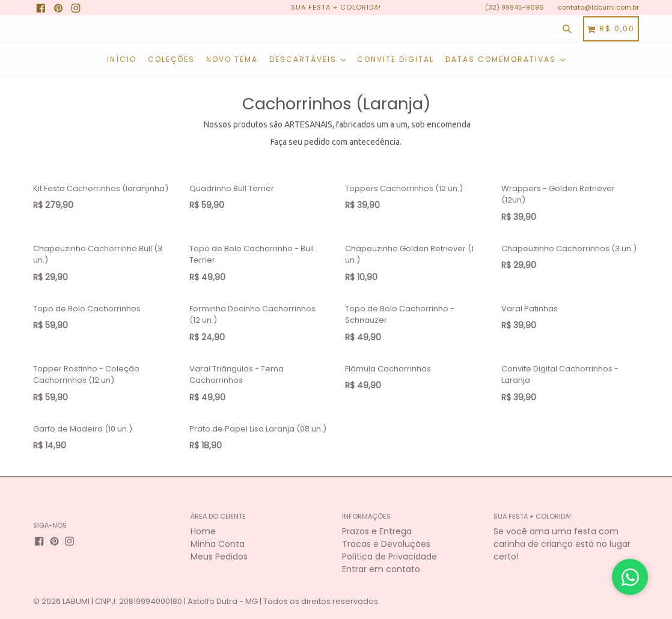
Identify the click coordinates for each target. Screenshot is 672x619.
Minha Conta (218, 544)
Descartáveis (307, 59)
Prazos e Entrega (377, 531)
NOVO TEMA (232, 59)
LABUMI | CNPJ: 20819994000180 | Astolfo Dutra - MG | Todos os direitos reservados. (221, 601)
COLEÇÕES (171, 59)
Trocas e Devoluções (386, 544)
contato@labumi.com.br (598, 7)
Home (203, 531)
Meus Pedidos (219, 556)
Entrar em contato (381, 569)
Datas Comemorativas (505, 59)
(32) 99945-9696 (515, 7)
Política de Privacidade (389, 556)
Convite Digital (396, 59)
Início (122, 59)
